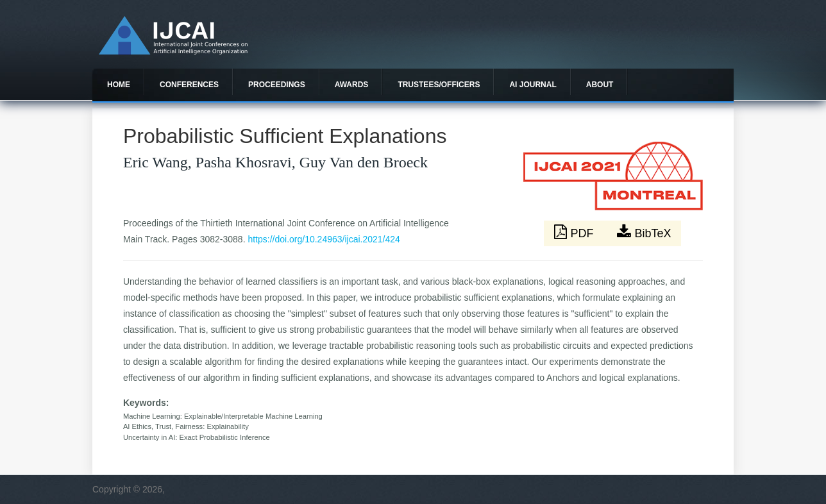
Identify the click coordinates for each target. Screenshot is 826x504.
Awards (352, 85)
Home (119, 85)
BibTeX (644, 232)
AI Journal (533, 85)
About (600, 85)
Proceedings (277, 85)
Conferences (189, 85)
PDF (575, 232)
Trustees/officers (439, 85)
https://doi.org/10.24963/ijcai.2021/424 (324, 239)
